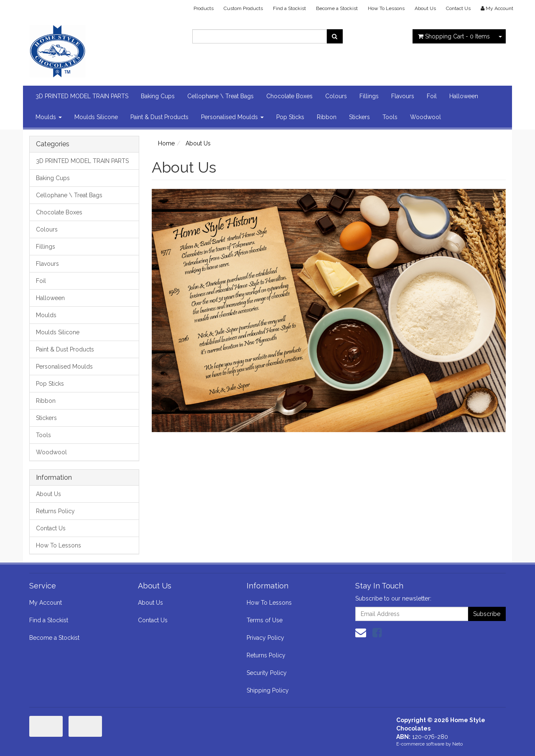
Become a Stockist (337, 8)
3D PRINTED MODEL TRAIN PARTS (82, 96)
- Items (454, 36)
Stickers (359, 117)
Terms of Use (265, 620)
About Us (425, 8)
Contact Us (458, 8)
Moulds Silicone (96, 117)
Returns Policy (55, 511)
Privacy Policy (265, 638)
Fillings (369, 96)
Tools (390, 117)
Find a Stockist (289, 8)
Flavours (403, 96)
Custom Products (243, 8)
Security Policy (267, 673)
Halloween (464, 96)
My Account (46, 603)
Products (204, 8)
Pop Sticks (290, 117)
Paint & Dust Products (159, 117)
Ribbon (327, 117)
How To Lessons (386, 8)
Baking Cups (158, 96)
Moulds (49, 117)
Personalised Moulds (232, 117)
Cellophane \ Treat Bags (220, 96)
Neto (457, 744)
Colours (336, 96)
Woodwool (425, 117)
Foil (432, 96)
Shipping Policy (268, 690)
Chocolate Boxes (289, 96)
